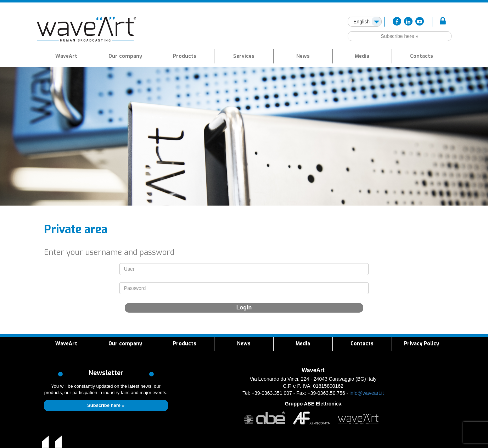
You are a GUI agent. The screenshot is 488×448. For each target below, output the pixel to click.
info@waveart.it (367, 393)
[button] (185, 56)
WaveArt (66, 56)
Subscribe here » (399, 36)
